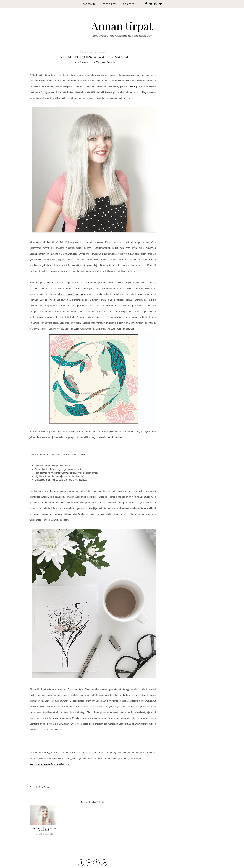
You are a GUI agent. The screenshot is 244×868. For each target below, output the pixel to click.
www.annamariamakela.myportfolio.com (50, 764)
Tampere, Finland (106, 62)
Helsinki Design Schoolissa (70, 294)
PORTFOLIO (89, 4)
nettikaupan (134, 86)
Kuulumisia (86, 52)
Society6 (130, 4)
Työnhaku (100, 52)
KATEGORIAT (109, 4)
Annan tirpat (122, 26)
